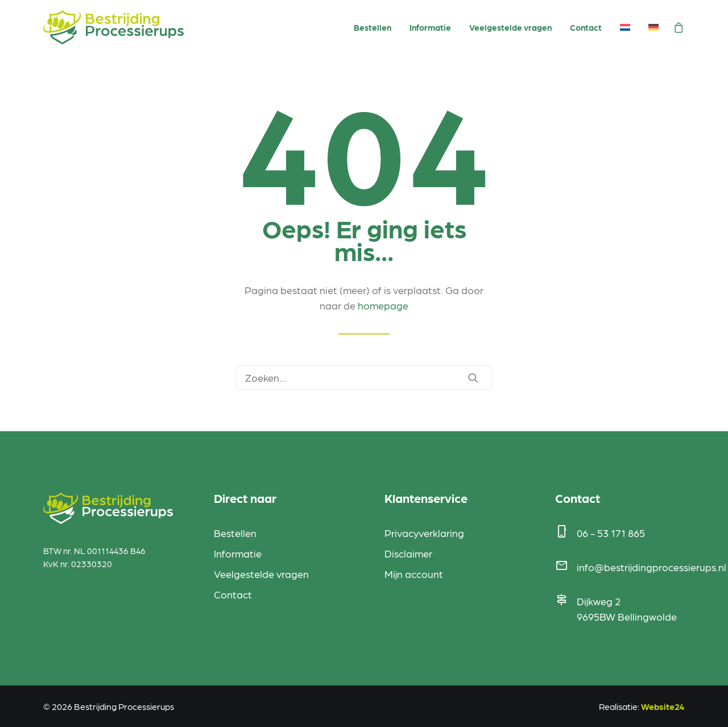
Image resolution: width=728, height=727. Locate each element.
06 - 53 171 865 (611, 533)
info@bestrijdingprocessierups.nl (652, 567)
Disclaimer (408, 553)
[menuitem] (373, 28)
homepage (383, 305)
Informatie (430, 27)
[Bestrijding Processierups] (113, 27)
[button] (473, 378)
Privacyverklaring (424, 533)
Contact (586, 27)
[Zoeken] (364, 377)
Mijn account (414, 574)
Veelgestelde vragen (510, 27)
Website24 (663, 706)
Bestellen (373, 27)
